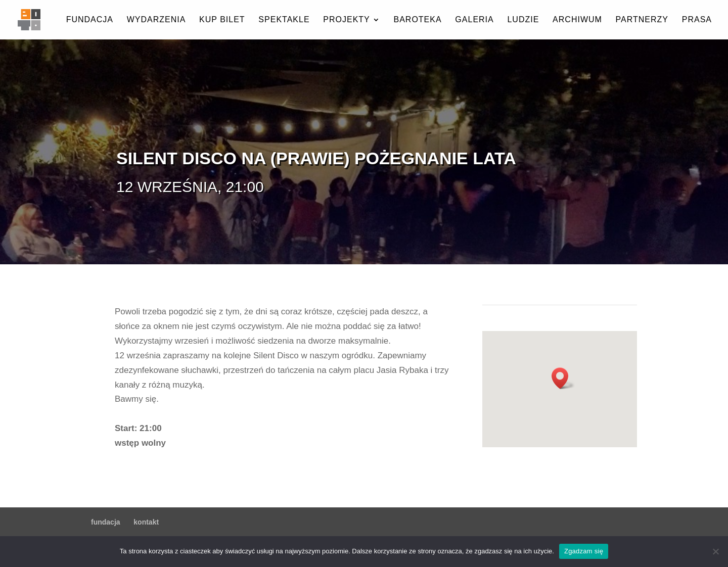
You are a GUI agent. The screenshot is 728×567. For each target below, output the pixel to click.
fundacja (90, 20)
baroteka (417, 20)
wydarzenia (156, 20)
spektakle (284, 20)
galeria (474, 20)
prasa (697, 20)
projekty (346, 20)
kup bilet (222, 20)
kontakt (146, 522)
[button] (563, 378)
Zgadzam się (584, 551)
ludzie (523, 20)
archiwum (577, 20)
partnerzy (642, 20)
